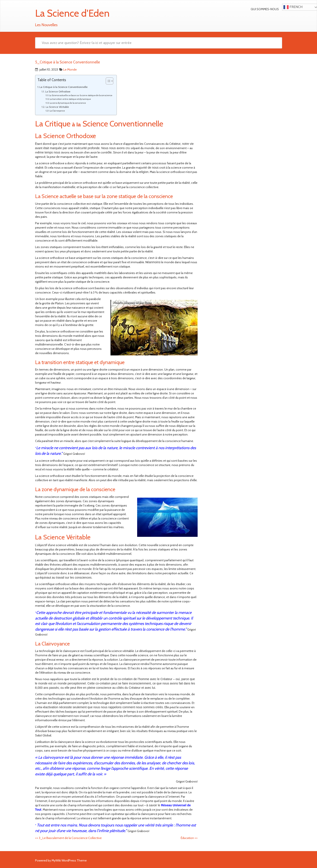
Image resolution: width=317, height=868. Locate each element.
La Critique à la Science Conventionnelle (63, 87)
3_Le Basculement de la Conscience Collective (68, 838)
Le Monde (70, 69)
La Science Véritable (57, 107)
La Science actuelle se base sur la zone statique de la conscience (81, 95)
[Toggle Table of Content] (107, 81)
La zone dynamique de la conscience (68, 103)
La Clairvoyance (57, 111)
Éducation (189, 838)
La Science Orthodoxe (58, 92)
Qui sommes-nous (265, 9)
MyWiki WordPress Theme (69, 860)
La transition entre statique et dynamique (70, 99)
